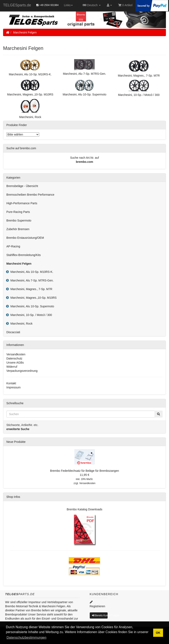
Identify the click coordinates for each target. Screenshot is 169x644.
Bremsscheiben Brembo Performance (30, 195)
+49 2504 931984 (47, 5)
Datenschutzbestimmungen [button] (26, 638)
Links (68, 5)
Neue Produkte (16, 442)
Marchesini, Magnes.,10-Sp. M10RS (33, 298)
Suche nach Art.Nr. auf (84, 158)
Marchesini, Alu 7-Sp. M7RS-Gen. (31, 280)
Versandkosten (16, 354)
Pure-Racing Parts (18, 212)
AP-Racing (13, 246)
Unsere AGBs (15, 363)
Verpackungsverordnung (22, 371)
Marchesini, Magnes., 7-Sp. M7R (31, 289)
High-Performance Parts (22, 203)
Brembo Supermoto (19, 220)
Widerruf (12, 367)
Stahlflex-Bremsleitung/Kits (24, 255)
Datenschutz (14, 358)
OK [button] (158, 633)
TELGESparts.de (17, 5)
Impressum (13, 387)
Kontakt (11, 383)
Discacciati (13, 332)
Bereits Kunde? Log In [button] (100, 615)
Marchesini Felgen (25, 32)
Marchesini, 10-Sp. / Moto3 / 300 (30, 315)
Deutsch (92, 5)
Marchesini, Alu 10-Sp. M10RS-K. (31, 272)
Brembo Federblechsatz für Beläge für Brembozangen (84, 471)
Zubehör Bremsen (18, 229)
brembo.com (84, 162)
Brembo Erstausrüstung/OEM (25, 238)
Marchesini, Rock (21, 324)
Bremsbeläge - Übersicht (22, 186)
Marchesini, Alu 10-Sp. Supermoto (31, 306)
